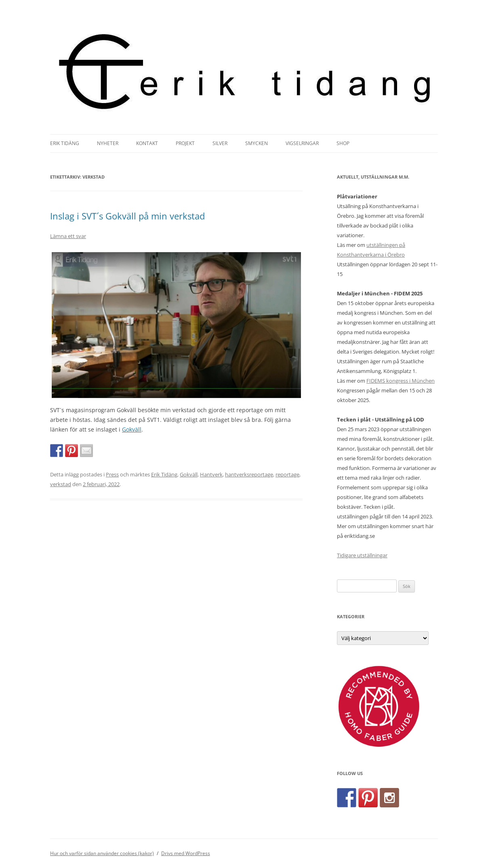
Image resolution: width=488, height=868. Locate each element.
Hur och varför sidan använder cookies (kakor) (102, 853)
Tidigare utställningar (362, 555)
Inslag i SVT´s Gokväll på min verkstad (127, 216)
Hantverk (211, 474)
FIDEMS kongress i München (401, 381)
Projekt (185, 143)
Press (112, 474)
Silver (220, 143)
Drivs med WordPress (186, 853)
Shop (343, 143)
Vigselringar (302, 143)
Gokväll (132, 429)
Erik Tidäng (65, 143)
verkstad (61, 484)
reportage (287, 474)
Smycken (257, 143)
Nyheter (108, 143)
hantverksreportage (249, 474)
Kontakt (147, 143)
